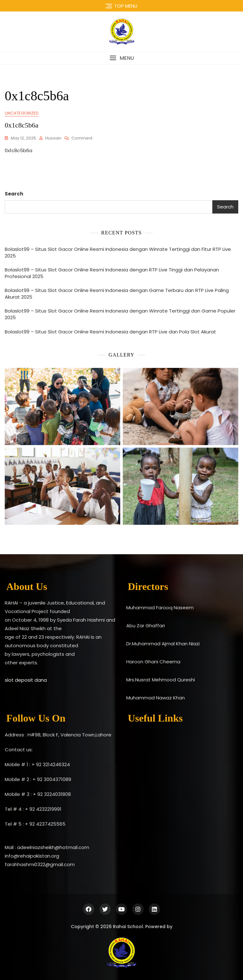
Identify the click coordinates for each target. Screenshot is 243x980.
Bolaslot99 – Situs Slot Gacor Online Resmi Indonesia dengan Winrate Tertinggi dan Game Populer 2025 (120, 314)
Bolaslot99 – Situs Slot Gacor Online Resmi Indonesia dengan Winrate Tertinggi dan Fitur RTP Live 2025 (118, 252)
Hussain (53, 138)
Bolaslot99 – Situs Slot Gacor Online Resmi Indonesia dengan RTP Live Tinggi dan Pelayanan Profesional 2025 (112, 273)
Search (14, 194)
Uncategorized (22, 113)
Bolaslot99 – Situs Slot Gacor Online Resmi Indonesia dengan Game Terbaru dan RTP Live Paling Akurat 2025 (117, 294)
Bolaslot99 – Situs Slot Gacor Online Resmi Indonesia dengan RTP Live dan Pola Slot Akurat (110, 332)
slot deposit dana (26, 680)
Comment (82, 138)
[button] (121, 58)
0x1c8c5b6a (22, 125)
